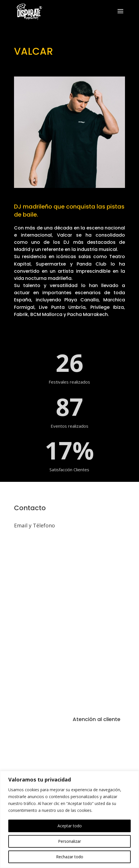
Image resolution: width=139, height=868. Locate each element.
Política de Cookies (95, 740)
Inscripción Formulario (98, 762)
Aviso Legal (86, 728)
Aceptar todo (70, 826)
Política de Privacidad (98, 751)
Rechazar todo (70, 857)
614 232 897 (25, 534)
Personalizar (69, 841)
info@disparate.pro (32, 541)
